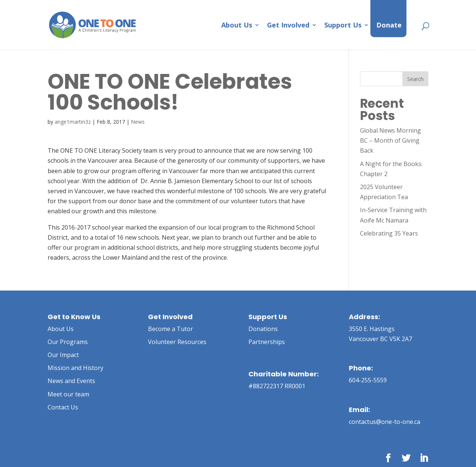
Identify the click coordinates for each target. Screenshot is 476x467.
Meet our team (68, 394)
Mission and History (75, 368)
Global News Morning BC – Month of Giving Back (390, 140)
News (138, 122)
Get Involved (288, 26)
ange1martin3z (73, 122)
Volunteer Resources (177, 342)
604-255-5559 (368, 380)
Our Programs (68, 342)
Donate (389, 26)
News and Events (71, 381)
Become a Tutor (171, 329)
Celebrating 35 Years (389, 233)
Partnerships (267, 342)
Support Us (343, 26)
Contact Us (63, 407)
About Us (237, 26)
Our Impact (63, 355)
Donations (263, 329)
